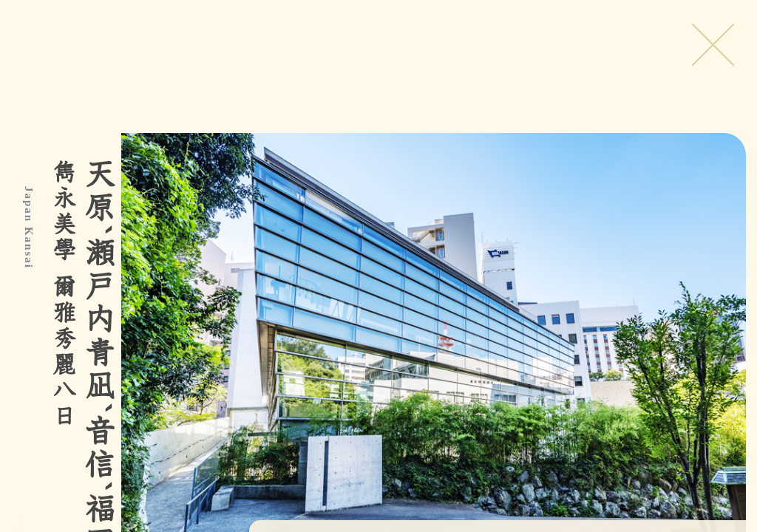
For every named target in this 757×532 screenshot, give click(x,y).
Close (713, 44)
